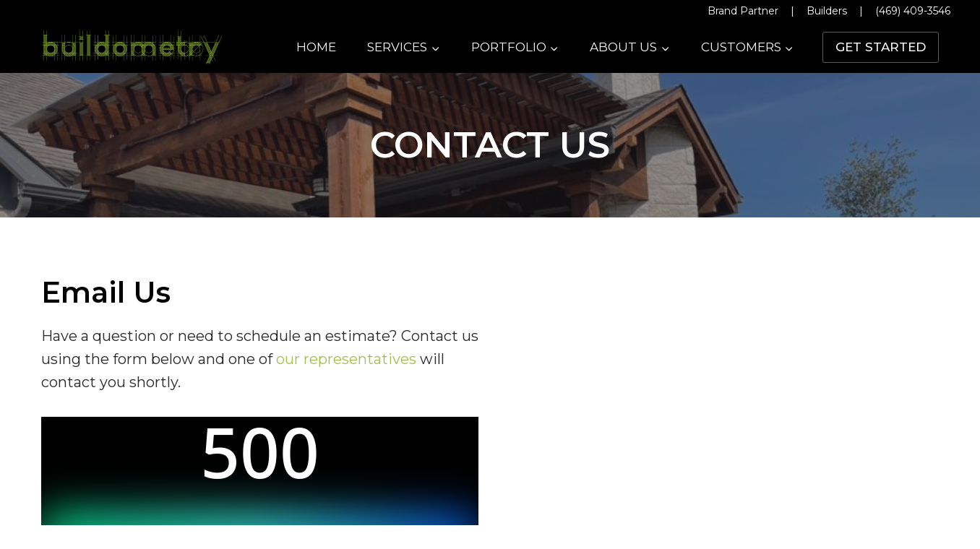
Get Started (881, 47)
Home (316, 47)
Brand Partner (743, 11)
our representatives (346, 359)
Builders (827, 11)
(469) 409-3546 (913, 11)
